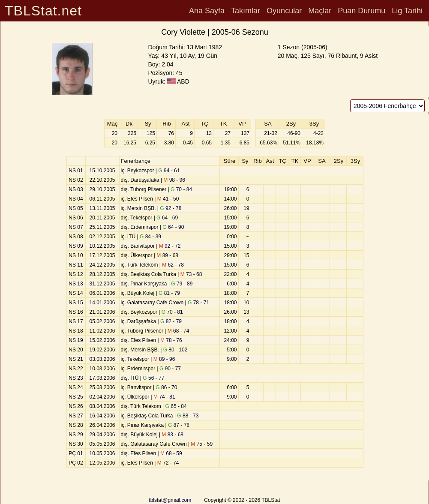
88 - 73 (188, 416)
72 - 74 (168, 463)
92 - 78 (171, 208)
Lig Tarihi (407, 11)
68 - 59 (171, 453)
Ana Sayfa (207, 11)
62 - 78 (173, 265)
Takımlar (246, 11)
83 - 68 (172, 435)
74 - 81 (164, 397)
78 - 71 (198, 303)
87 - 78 (179, 425)
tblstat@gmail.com (170, 500)
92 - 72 (170, 246)
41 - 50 (168, 199)
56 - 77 (153, 378)
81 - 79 (169, 293)
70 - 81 (172, 312)
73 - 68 (191, 274)
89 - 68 (167, 255)
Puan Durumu (361, 11)
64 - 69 (167, 218)
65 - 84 (176, 406)
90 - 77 (170, 369)
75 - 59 (202, 444)
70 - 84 (181, 189)
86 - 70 (166, 387)
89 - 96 (164, 359)
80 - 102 (175, 350)
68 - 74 (178, 331)
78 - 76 (171, 340)
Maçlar (320, 11)
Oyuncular (284, 11)
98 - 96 (174, 180)
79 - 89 (182, 284)
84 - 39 (150, 237)
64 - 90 (173, 227)
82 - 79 (171, 321)
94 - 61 (169, 171)
